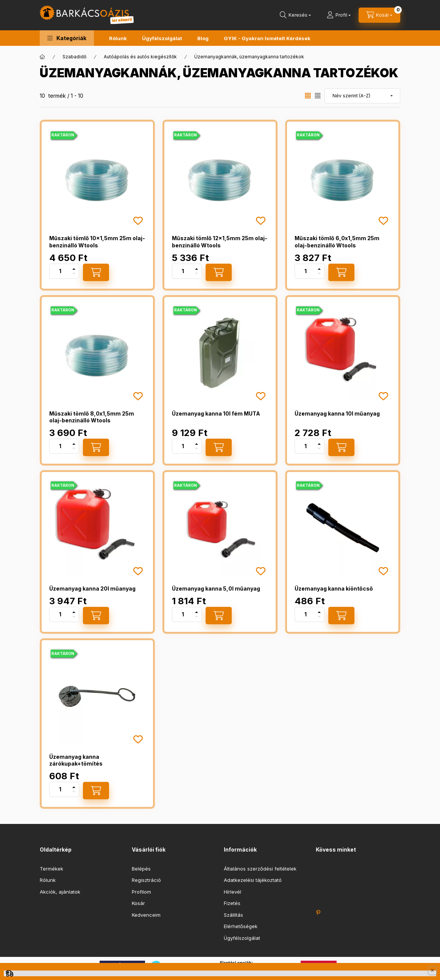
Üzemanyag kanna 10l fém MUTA (216, 413)
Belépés (141, 869)
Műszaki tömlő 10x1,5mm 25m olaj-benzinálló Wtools (97, 241)
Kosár (138, 903)
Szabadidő (74, 57)
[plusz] (74, 269)
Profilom (141, 892)
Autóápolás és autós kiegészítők (140, 57)
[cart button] (379, 15)
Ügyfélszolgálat (162, 38)
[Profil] (339, 15)
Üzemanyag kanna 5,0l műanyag (216, 588)
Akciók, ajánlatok (60, 892)
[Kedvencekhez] (138, 221)
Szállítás (233, 915)
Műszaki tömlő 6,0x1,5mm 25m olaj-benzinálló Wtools (337, 241)
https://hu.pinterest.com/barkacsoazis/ (318, 913)
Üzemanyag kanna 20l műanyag (92, 588)
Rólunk (118, 38)
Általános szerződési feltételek (260, 869)
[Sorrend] (362, 96)
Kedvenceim (146, 915)
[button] (67, 38)
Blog (203, 38)
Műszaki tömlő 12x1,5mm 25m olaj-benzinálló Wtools (220, 241)
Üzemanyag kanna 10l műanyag (337, 413)
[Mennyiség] (60, 271)
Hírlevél (232, 892)
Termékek (51, 869)
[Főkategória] (42, 57)
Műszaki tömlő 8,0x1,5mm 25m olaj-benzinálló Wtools (92, 417)
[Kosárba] (96, 272)
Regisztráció (146, 880)
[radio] (318, 96)
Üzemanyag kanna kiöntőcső (334, 588)
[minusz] (74, 274)
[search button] (295, 15)
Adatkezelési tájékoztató (253, 880)
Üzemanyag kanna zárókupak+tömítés (76, 760)
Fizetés (232, 903)
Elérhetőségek (241, 926)
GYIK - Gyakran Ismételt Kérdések (267, 38)
